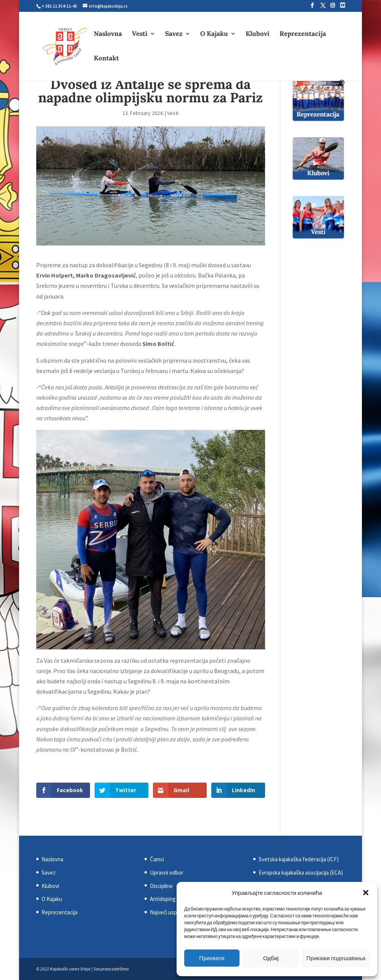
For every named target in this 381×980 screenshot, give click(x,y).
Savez (174, 34)
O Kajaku (214, 34)
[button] (366, 893)
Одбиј (271, 958)
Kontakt (106, 59)
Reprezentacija (303, 34)
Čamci (157, 859)
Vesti (140, 34)
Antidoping (163, 899)
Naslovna (108, 34)
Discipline (161, 886)
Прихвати (212, 958)
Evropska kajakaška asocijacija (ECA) (301, 873)
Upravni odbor (167, 873)
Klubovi (258, 34)
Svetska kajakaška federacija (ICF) (299, 859)
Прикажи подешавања (336, 958)
